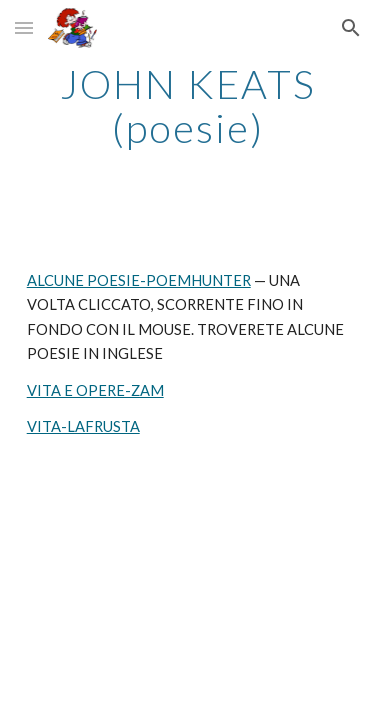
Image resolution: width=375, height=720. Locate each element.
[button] (24, 27)
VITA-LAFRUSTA (83, 426)
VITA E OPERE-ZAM (95, 390)
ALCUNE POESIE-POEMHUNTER (139, 280)
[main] (188, 106)
